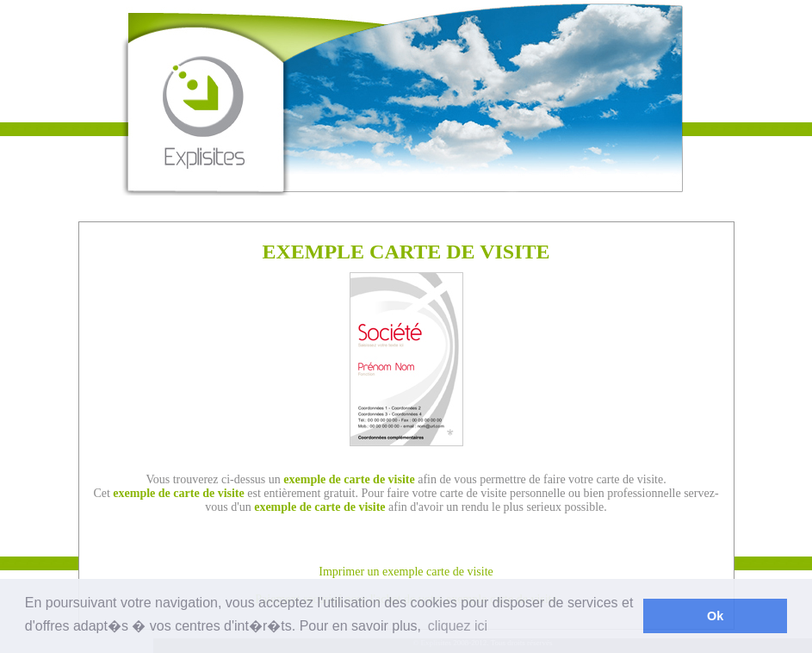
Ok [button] (715, 616)
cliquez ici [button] (458, 626)
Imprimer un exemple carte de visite (406, 572)
